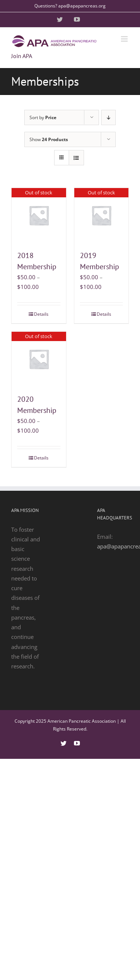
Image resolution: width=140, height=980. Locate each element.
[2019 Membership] (102, 215)
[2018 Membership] (39, 215)
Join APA (22, 56)
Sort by (43, 117)
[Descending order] (108, 117)
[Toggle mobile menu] (125, 39)
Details (41, 314)
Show (49, 139)
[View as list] (76, 158)
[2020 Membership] (39, 359)
